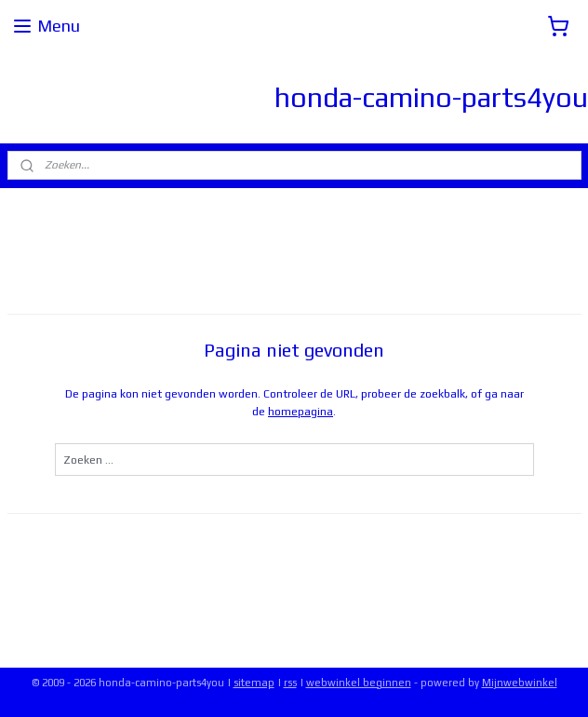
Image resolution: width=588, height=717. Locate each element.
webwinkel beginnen (359, 683)
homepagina (301, 412)
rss (290, 683)
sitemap (254, 683)
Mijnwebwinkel (520, 683)
